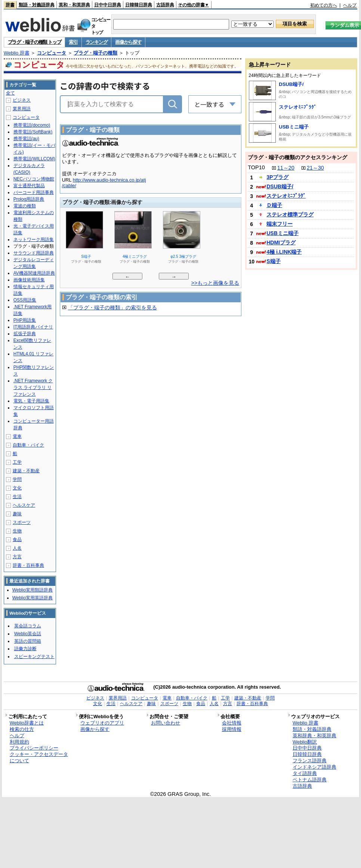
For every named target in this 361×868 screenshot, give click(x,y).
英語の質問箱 (28, 641)
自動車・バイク (28, 445)
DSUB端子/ (291, 84)
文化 (17, 488)
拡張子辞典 (25, 334)
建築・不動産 (26, 471)
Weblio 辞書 (17, 53)
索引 (73, 42)
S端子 (273, 261)
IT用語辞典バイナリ (33, 327)
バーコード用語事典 (34, 192)
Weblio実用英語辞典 (33, 598)
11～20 (286, 168)
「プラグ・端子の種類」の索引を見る (112, 308)
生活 (17, 497)
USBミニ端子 (294, 127)
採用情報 (232, 729)
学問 (17, 479)
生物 (17, 531)
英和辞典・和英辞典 (314, 736)
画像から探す (128, 42)
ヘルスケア (24, 505)
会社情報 (232, 723)
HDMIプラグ (281, 243)
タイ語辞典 (305, 773)
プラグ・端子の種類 (95, 53)
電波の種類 (25, 206)
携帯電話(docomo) (32, 125)
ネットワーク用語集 (34, 240)
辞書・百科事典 (28, 565)
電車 (17, 436)
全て (10, 93)
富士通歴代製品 (29, 186)
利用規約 (19, 742)
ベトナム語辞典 (310, 780)
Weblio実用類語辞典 (33, 590)
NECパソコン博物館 (34, 179)
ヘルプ (350, 5)
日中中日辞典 (108, 5)
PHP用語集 (25, 320)
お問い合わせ (166, 723)
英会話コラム (28, 626)
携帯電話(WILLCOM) (34, 159)
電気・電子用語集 (31, 401)
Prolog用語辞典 (29, 199)
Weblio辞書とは (27, 723)
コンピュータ (52, 53)
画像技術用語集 (29, 280)
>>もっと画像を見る (215, 283)
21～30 (315, 168)
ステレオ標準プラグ (290, 214)
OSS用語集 (25, 300)
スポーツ (22, 522)
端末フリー (280, 224)
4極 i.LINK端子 (284, 252)
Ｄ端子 (274, 205)
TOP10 (256, 167)
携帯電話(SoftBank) (33, 132)
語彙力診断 (25, 649)
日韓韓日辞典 (139, 5)
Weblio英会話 (28, 634)
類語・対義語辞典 (37, 5)
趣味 (17, 514)
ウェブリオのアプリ (102, 723)
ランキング (97, 42)
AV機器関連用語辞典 (34, 273)
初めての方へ (324, 5)
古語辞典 (165, 5)
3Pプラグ (277, 177)
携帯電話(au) (26, 139)
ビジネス (22, 100)
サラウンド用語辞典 (34, 253)
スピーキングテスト (34, 657)
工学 (17, 462)
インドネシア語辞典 (314, 767)
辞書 (10, 5)
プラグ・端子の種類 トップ (35, 42)
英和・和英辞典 (74, 5)
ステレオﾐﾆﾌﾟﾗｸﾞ (298, 107)
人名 (17, 548)
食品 (17, 540)
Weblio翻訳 (305, 742)
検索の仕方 (22, 729)
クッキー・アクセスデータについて (39, 757)
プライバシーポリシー (34, 748)
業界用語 (22, 109)
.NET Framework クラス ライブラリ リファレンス (33, 387)
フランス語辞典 (310, 761)
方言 (17, 557)
